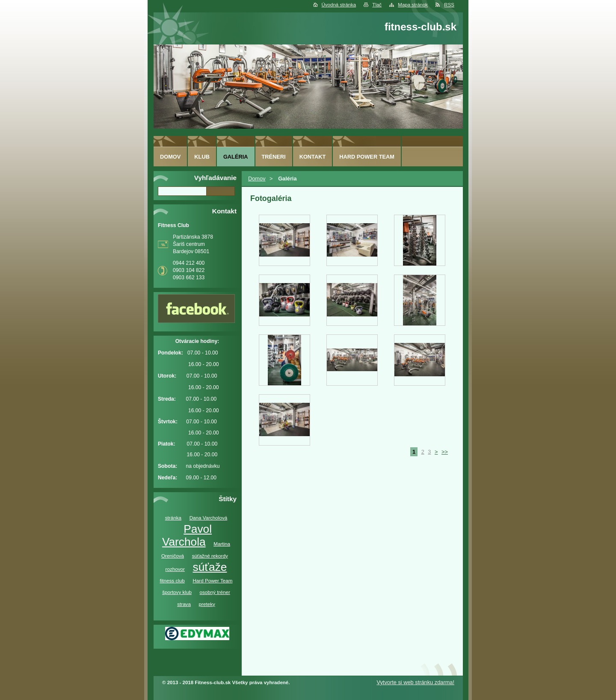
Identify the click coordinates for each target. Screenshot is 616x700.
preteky (207, 604)
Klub (202, 157)
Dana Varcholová (209, 518)
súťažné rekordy (210, 556)
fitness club (172, 580)
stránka (173, 518)
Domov (257, 179)
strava (184, 604)
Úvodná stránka (339, 5)
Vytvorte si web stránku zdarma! (415, 682)
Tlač (377, 5)
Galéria (236, 157)
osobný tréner (215, 592)
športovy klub (177, 592)
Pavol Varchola (187, 535)
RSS (449, 5)
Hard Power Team (212, 580)
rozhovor (175, 569)
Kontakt (313, 157)
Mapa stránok (413, 5)
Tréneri (274, 157)
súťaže (210, 567)
